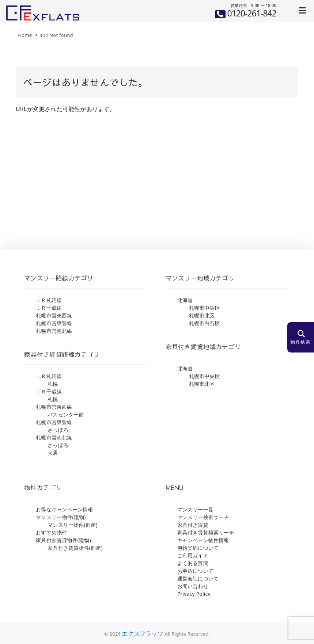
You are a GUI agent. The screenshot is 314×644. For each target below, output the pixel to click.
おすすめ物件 (51, 532)
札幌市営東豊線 (54, 323)
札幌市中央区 (205, 308)
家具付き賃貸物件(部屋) (75, 548)
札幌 (53, 384)
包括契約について (198, 548)
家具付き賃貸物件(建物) (63, 540)
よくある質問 (193, 563)
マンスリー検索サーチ (203, 517)
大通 (53, 453)
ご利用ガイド (193, 555)
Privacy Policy (194, 594)
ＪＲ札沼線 (49, 300)
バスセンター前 (66, 414)
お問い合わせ (193, 586)
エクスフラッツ (142, 633)
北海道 (185, 300)
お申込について (195, 571)
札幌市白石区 (205, 323)
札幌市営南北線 (54, 331)
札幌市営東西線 (54, 315)
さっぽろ (58, 430)
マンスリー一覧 (195, 509)
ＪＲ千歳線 (49, 308)
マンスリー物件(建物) (61, 517)
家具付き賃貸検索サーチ (206, 532)
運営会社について (198, 578)
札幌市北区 (202, 315)
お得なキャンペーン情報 (64, 509)
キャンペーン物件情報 (203, 540)
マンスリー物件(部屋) (73, 525)
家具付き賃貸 (193, 525)
